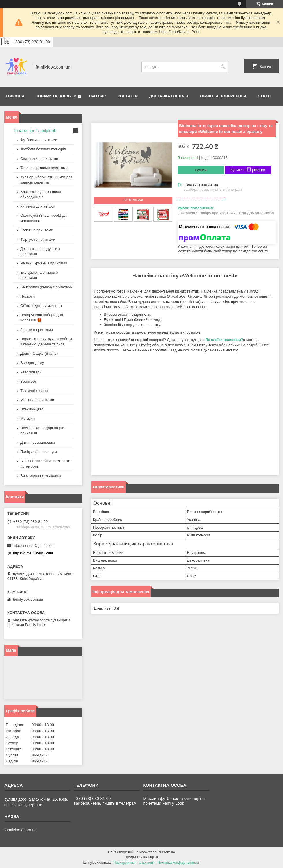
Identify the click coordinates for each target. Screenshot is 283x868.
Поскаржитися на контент (134, 863)
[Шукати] (223, 67)
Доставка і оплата (169, 96)
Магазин (27, 418)
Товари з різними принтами (44, 168)
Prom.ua (169, 852)
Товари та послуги (56, 96)
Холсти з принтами (37, 230)
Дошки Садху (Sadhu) (39, 353)
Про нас (97, 96)
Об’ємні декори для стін (41, 306)
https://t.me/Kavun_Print (33, 553)
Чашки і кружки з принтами (44, 263)
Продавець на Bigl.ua (141, 857)
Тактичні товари (34, 391)
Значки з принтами (37, 330)
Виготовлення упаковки (41, 476)
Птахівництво (32, 409)
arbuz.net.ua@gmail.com (34, 546)
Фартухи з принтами (38, 239)
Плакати (27, 296)
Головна (15, 96)
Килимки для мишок (38, 206)
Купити (201, 170)
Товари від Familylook (35, 131)
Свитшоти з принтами (39, 159)
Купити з (248, 170)
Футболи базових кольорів (43, 149)
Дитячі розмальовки (38, 442)
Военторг (28, 381)
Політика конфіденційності (179, 863)
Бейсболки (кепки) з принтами (46, 287)
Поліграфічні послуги (39, 452)
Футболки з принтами (39, 140)
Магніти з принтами (37, 400)
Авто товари (31, 372)
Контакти (128, 96)
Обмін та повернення (223, 96)
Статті (264, 96)
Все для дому (32, 363)
